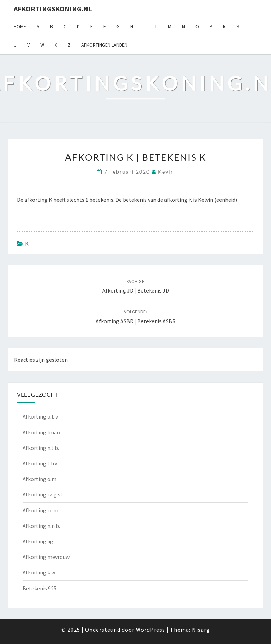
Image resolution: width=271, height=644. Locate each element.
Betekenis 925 (40, 588)
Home (20, 26)
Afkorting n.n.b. (41, 526)
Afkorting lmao (41, 432)
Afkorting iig (38, 541)
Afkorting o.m (40, 479)
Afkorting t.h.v (40, 463)
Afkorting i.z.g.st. (43, 494)
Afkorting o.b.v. (41, 416)
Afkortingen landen (104, 45)
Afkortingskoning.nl (53, 9)
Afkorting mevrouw (46, 557)
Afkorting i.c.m (40, 510)
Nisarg (201, 630)
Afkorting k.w (39, 572)
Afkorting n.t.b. (41, 448)
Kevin (166, 172)
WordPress (150, 630)
